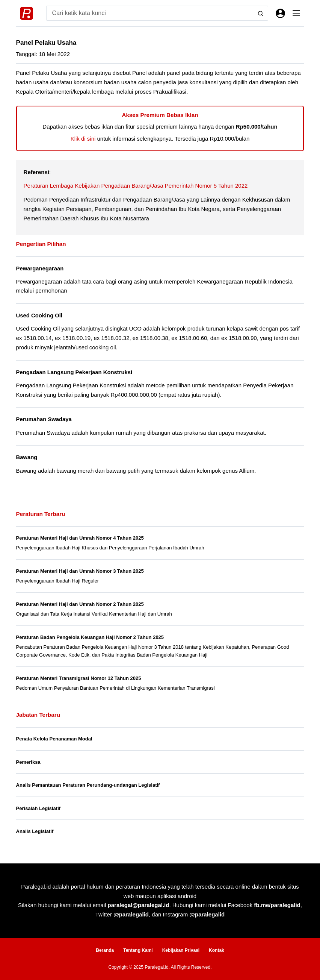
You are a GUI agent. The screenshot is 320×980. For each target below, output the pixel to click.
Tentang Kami (138, 950)
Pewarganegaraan (40, 269)
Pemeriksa (28, 762)
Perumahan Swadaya (44, 419)
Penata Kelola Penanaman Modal (54, 739)
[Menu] (296, 13)
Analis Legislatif (35, 831)
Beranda (105, 950)
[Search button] (261, 13)
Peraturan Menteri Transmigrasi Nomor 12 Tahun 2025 (79, 678)
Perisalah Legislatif (38, 808)
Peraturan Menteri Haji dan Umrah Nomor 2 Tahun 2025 (80, 604)
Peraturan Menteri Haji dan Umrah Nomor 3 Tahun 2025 (80, 571)
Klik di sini (83, 139)
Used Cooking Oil (39, 316)
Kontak (217, 950)
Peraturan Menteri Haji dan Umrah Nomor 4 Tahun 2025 (80, 538)
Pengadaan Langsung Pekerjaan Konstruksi (74, 372)
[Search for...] (150, 13)
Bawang (27, 457)
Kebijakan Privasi (181, 950)
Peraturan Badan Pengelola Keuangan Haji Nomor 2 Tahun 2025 (90, 637)
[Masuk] (280, 13)
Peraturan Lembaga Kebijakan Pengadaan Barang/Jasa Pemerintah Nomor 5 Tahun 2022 (136, 186)
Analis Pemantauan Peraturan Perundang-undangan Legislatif (88, 785)
